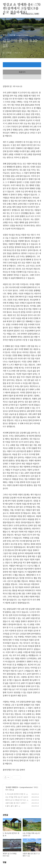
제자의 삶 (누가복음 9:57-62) (16, 800)
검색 (34, 5)
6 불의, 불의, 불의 (11, 806)
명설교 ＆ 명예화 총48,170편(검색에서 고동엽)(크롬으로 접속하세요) (22, 5)
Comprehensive (26, 787)
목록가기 (22, 72)
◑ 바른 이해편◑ (12, 787)
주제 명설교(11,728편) (30, 14)
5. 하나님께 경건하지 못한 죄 (15, 794)
